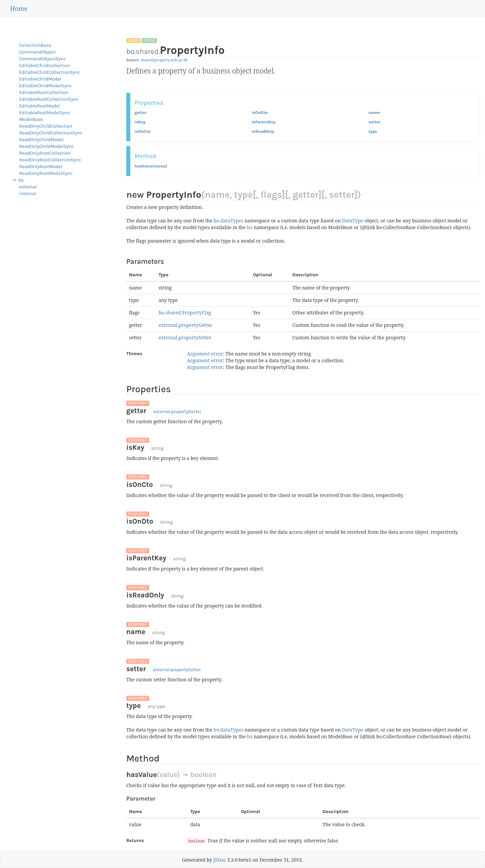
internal (28, 194)
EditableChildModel (40, 79)
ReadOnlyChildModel (41, 140)
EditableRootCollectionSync (49, 99)
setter (374, 122)
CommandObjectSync (43, 59)
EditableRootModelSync (45, 113)
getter (141, 112)
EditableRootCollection (44, 92)
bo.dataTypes (228, 221)
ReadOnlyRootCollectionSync (50, 160)
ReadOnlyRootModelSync (46, 173)
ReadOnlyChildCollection (46, 126)
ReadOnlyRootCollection (45, 153)
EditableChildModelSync (45, 86)
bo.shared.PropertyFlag (185, 313)
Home (19, 8)
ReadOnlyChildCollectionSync (51, 133)
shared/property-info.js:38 (164, 60)
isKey (140, 122)
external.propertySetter (185, 337)
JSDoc (220, 860)
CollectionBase (35, 45)
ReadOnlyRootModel (41, 167)
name (374, 112)
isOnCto (143, 131)
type (373, 131)
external (28, 187)
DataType (352, 221)
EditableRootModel (40, 106)
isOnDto (260, 112)
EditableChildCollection (44, 66)
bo (130, 51)
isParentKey (264, 122)
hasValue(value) (151, 166)
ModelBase (31, 119)
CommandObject (37, 52)
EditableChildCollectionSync (50, 72)
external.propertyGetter (186, 325)
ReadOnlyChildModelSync (47, 146)
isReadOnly (263, 131)
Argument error (205, 354)
